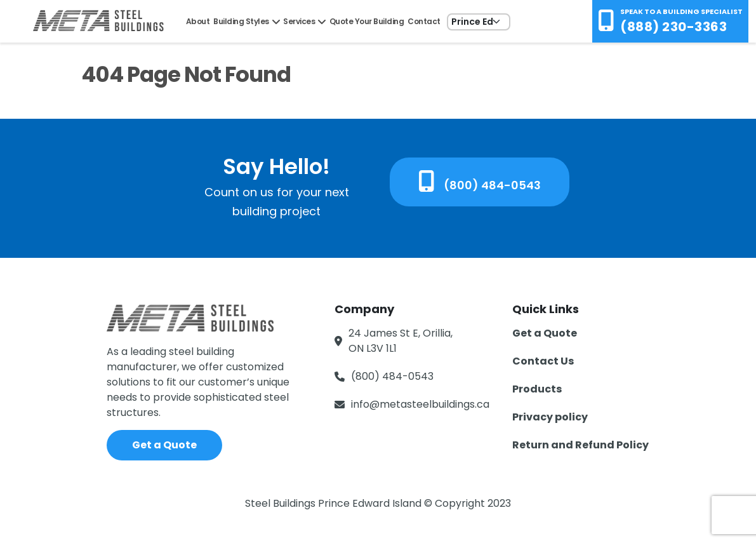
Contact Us (543, 361)
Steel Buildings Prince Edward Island (335, 503)
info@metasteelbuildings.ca (420, 404)
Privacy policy (550, 417)
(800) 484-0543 (480, 182)
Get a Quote (164, 445)
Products (537, 389)
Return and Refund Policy (580, 445)
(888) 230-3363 (673, 27)
